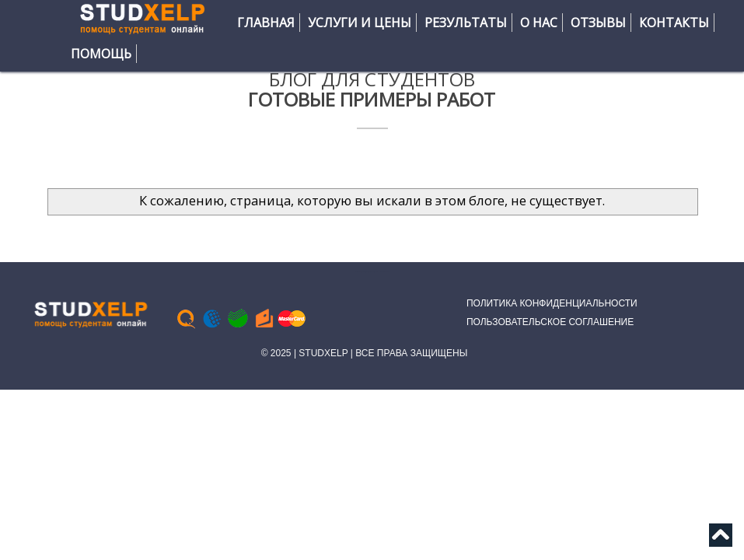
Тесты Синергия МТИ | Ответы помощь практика (368, 272)
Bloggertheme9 (385, 272)
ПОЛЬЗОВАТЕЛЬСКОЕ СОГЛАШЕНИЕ (550, 322)
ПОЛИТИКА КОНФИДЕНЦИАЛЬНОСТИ (552, 303)
